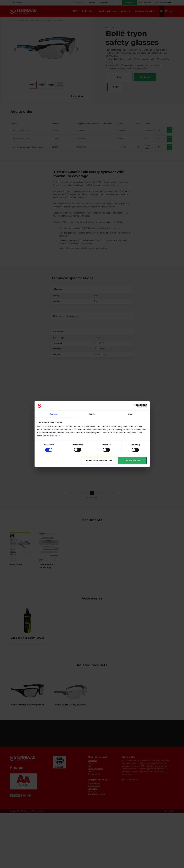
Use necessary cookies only (99, 460)
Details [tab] (92, 414)
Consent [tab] (54, 414)
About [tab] (130, 414)
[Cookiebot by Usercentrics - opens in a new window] (135, 406)
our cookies (54, 436)
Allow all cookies (132, 461)
